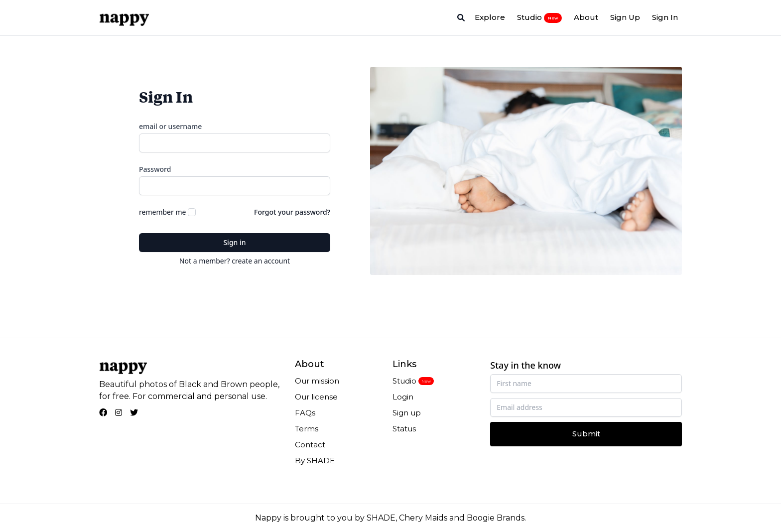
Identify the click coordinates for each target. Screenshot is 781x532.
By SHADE (315, 461)
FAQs (305, 413)
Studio (539, 17)
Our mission (317, 381)
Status (404, 429)
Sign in (234, 242)
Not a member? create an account (235, 261)
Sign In (665, 17)
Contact (310, 445)
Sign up (407, 413)
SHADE (381, 518)
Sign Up (625, 17)
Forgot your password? (292, 212)
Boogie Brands (496, 518)
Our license (316, 397)
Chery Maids (423, 518)
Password (155, 169)
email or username (170, 126)
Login (403, 397)
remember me (162, 212)
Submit (586, 434)
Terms (307, 429)
